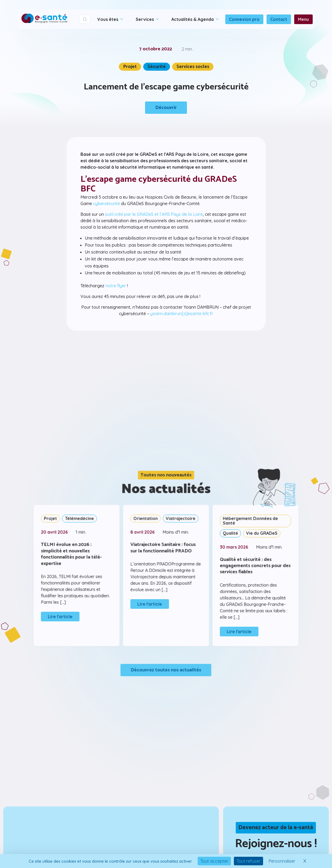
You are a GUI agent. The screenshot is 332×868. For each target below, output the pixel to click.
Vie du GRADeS (260, 534)
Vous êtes (110, 19)
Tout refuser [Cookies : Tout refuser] (248, 861)
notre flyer (116, 285)
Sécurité (157, 67)
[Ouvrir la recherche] (85, 19)
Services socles (192, 67)
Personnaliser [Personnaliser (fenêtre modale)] (282, 861)
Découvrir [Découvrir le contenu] (166, 107)
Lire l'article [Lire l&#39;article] (63, 616)
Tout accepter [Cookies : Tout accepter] (214, 861)
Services (147, 19)
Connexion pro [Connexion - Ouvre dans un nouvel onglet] (244, 19)
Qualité (229, 534)
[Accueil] (44, 19)
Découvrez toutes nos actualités (166, 668)
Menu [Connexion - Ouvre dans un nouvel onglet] (303, 19)
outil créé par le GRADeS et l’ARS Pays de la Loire (154, 214)
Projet (131, 67)
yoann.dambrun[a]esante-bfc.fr (181, 312)
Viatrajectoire (180, 520)
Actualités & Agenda (195, 19)
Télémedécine (81, 520)
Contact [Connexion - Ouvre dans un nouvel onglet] (279, 19)
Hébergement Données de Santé (248, 522)
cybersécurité (107, 204)
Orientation (146, 520)
